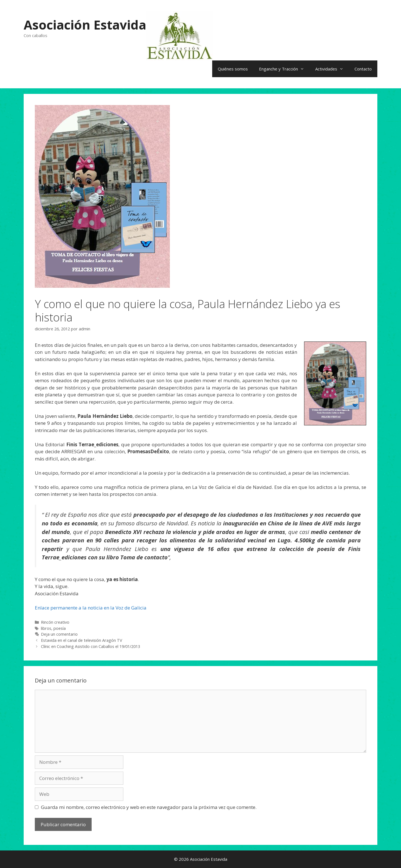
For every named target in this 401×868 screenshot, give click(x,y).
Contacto (363, 69)
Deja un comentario (59, 634)
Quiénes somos (233, 69)
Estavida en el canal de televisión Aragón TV (82, 640)
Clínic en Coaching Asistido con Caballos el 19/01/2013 (91, 646)
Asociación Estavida (85, 25)
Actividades (332, 69)
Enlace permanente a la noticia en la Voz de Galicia (91, 608)
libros (46, 628)
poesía (60, 628)
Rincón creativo (55, 622)
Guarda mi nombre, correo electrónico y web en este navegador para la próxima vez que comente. (149, 807)
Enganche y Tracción (284, 69)
